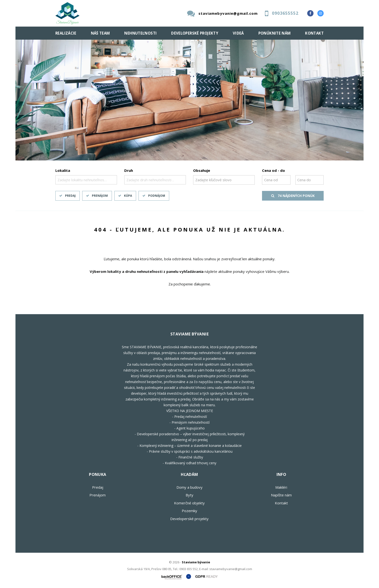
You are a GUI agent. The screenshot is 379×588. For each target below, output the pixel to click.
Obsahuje (202, 170)
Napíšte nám (281, 495)
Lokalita (63, 170)
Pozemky (189, 511)
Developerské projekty (195, 33)
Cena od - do (273, 170)
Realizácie (66, 33)
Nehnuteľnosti (140, 33)
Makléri (281, 487)
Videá (238, 33)
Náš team (100, 33)
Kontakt (314, 33)
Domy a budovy (189, 487)
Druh (129, 170)
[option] (189, 100)
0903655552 (285, 13)
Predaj (70, 196)
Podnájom (157, 196)
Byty (189, 495)
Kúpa (128, 196)
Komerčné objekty (189, 503)
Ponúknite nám (275, 33)
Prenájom (100, 196)
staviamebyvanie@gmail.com (228, 13)
